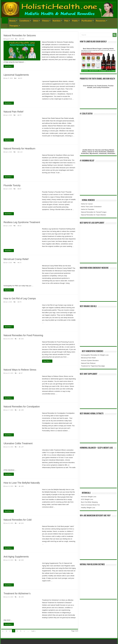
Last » (33, 631)
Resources (101, 21)
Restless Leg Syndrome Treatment (22, 222)
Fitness (45, 21)
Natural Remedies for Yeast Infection (94, 215)
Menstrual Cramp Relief (16, 259)
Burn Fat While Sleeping (89, 502)
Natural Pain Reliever (88, 363)
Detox (36, 21)
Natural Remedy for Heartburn (19, 149)
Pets (66, 21)
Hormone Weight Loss (89, 497)
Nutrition (57, 21)
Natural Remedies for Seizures (20, 35)
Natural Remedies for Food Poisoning (23, 335)
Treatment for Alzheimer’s (17, 593)
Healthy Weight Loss (88, 508)
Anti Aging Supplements (16, 557)
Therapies (14, 26)
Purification (87, 21)
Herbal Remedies (88, 200)
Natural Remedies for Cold (18, 520)
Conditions (24, 21)
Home (5, 20)
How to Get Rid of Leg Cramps (20, 298)
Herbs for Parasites (88, 209)
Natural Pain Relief (13, 112)
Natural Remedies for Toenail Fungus (94, 212)
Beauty (12, 21)
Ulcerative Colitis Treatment (18, 443)
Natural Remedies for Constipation (22, 407)
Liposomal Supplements (16, 75)
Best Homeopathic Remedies (93, 351)
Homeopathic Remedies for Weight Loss (95, 355)
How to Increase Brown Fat (90, 505)
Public (75, 21)
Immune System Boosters (90, 360)
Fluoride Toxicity (12, 185)
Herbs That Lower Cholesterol (91, 207)
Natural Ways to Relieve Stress (20, 370)
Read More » (9, 66)
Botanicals (86, 493)
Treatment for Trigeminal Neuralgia (93, 366)
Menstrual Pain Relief (88, 358)
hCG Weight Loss (87, 499)
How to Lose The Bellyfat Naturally (22, 483)
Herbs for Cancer (87, 204)
